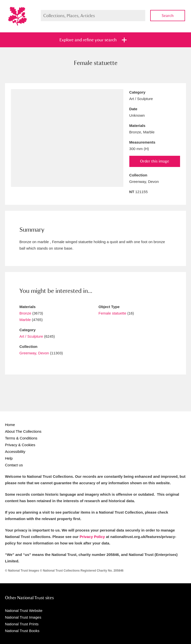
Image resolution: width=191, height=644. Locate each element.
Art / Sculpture (31, 336)
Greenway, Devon (34, 353)
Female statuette (112, 313)
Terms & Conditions (21, 438)
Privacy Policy (92, 537)
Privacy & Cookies (20, 445)
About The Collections (23, 431)
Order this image (155, 161)
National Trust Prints (22, 624)
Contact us (14, 465)
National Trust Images (23, 617)
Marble (25, 320)
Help (9, 458)
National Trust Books (22, 631)
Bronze (25, 313)
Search (168, 16)
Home (10, 425)
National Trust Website (24, 611)
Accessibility (15, 452)
